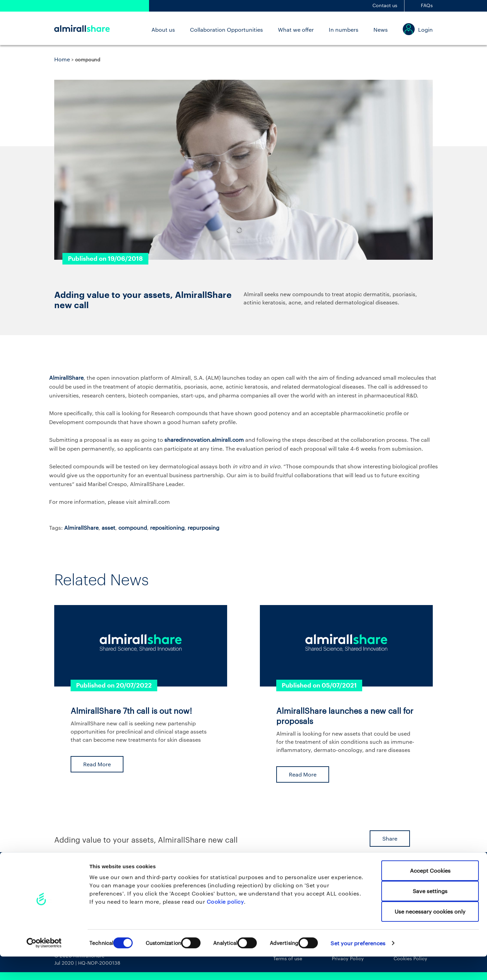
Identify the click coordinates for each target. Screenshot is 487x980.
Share (390, 838)
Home (62, 59)
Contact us (385, 5)
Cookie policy (225, 925)
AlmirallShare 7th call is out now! (131, 711)
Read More (97, 764)
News (381, 29)
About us (163, 29)
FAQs (427, 5)
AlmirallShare (81, 527)
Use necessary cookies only (430, 935)
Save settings (430, 914)
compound (133, 527)
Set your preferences (358, 967)
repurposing (203, 527)
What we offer (296, 29)
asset (108, 527)
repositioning (167, 527)
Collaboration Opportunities (226, 29)
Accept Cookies (430, 894)
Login (425, 29)
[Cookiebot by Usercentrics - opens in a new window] (44, 966)
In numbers (344, 29)
